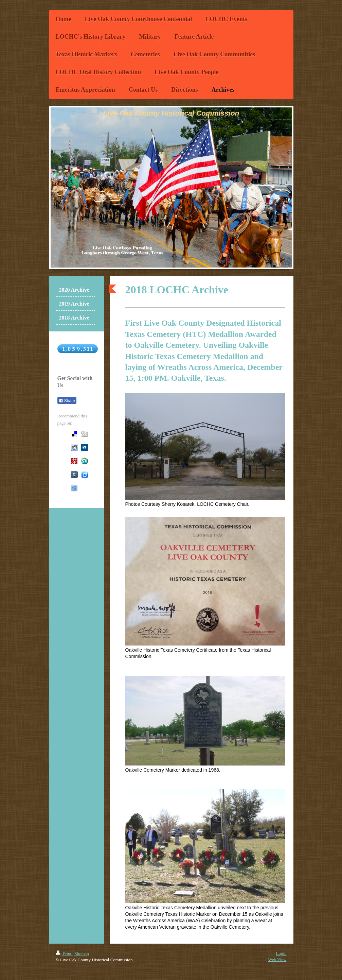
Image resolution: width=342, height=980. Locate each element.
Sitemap (82, 954)
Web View (277, 959)
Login (281, 953)
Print (64, 954)
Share (67, 401)
